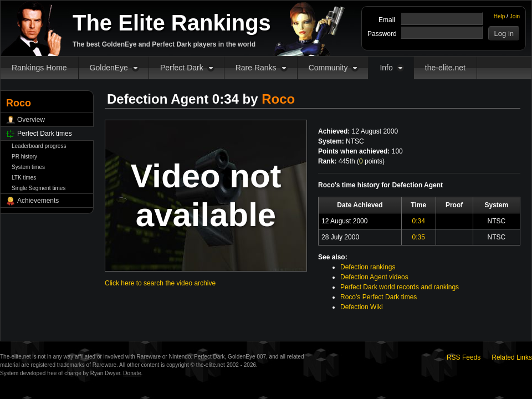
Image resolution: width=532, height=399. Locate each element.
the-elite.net (445, 68)
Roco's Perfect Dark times (378, 297)
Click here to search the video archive (160, 283)
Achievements (38, 201)
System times (28, 167)
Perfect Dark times (45, 134)
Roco (278, 99)
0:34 (419, 221)
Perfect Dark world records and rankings (400, 287)
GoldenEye (109, 68)
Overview (31, 120)
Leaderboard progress (39, 146)
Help (500, 16)
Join (515, 16)
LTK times (24, 178)
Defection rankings (368, 267)
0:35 (419, 237)
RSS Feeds (464, 357)
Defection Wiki (362, 307)
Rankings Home (39, 68)
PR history (24, 157)
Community (328, 68)
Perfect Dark (182, 68)
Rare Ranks (256, 68)
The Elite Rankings (172, 23)
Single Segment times (39, 188)
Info (386, 68)
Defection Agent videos (374, 277)
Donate (132, 373)
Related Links (512, 357)
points (371, 161)
